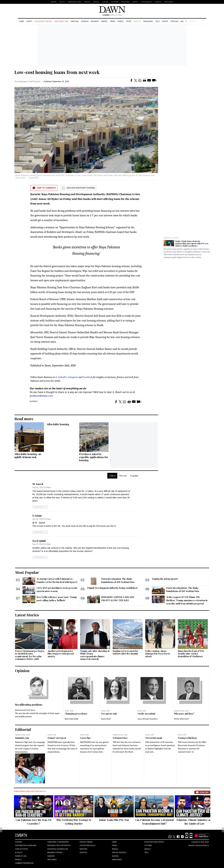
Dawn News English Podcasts (30, 791)
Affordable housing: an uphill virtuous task (28, 456)
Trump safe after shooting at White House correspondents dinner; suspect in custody (95, 655)
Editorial (23, 729)
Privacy (18, 860)
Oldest (112, 476)
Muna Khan (106, 719)
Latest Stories (27, 615)
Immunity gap (22, 738)
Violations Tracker (43, 21)
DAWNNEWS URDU (75, 2)
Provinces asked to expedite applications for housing (94, 457)
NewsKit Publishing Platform (199, 845)
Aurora (105, 2)
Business (95, 21)
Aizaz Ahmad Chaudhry (148, 719)
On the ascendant (146, 714)
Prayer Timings (86, 842)
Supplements (146, 2)
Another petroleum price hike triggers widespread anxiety (61, 654)
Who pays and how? (184, 714)
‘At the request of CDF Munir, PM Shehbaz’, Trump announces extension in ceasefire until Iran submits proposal (187, 600)
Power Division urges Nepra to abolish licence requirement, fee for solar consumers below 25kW (30, 655)
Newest (123, 476)
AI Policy (19, 853)
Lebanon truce (120, 738)
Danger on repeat (57, 738)
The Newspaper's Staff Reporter (28, 82)
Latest (29, 21)
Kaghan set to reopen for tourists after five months (126, 652)
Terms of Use (21, 856)
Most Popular (27, 572)
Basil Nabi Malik (72, 719)
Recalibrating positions (29, 705)
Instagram (73, 377)
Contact (19, 842)
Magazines (148, 21)
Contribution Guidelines (26, 846)
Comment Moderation (24, 863)
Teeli (146, 853)
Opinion (85, 21)
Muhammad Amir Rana (25, 710)
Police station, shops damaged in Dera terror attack (158, 654)
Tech (157, 21)
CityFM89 (115, 2)
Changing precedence (76, 714)
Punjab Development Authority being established (112, 588)
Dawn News (117, 860)
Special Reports (119, 853)
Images (87, 2)
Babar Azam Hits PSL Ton (114, 820)
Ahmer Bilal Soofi (181, 719)
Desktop (83, 853)
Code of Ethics (22, 849)
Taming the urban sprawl (165, 579)
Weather (83, 849)
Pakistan (75, 21)
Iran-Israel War (61, 21)
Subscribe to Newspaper (58, 842)
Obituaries (169, 2)
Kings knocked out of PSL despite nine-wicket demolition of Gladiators (191, 654)
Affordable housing (58, 424)
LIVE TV (62, 2)
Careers (158, 2)
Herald (96, 2)
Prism (112, 21)
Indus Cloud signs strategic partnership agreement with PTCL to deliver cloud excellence (192, 243)
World (120, 21)
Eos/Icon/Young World (154, 842)
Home (22, 21)
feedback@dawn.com (41, 396)
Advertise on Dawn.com (57, 849)
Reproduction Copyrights (59, 846)
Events (135, 2)
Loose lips (85, 738)
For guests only (109, 714)
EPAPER (54, 2)
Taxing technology (187, 738)
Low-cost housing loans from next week (57, 72)
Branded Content (171, 238)
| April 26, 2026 (112, 15)
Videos (165, 21)
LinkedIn (62, 377)
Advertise (126, 2)
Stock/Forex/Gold (88, 846)
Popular (174, 21)
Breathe (137, 21)
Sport (129, 21)
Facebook (88, 377)
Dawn (114, 842)
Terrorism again (154, 738)
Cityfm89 (148, 846)
